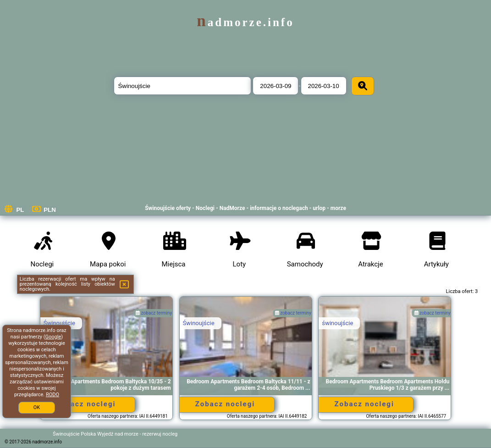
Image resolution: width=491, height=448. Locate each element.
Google (53, 337)
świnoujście (337, 323)
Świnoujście (59, 323)
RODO (52, 395)
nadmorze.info (245, 22)
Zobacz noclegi (86, 404)
